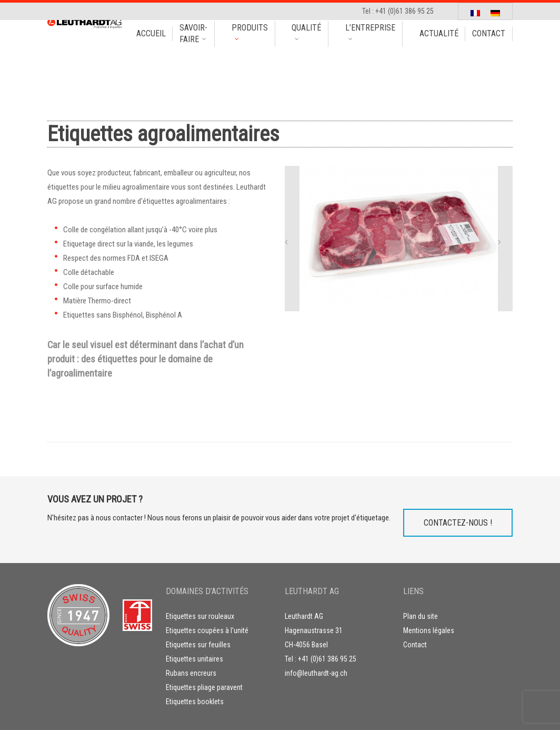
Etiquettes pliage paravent (204, 687)
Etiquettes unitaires (194, 659)
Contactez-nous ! (458, 523)
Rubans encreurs (191, 673)
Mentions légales (429, 630)
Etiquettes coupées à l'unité (207, 630)
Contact (415, 645)
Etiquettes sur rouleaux (200, 616)
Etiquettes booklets (195, 702)
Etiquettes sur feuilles (198, 645)
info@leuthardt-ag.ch (316, 673)
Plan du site (421, 616)
